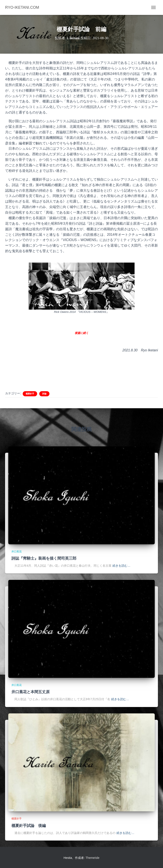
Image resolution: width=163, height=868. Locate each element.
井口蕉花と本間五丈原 (31, 692)
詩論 (44, 394)
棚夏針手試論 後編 (29, 826)
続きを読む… (121, 566)
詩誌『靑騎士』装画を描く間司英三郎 (44, 558)
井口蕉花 (17, 552)
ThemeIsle (92, 858)
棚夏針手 (30, 394)
